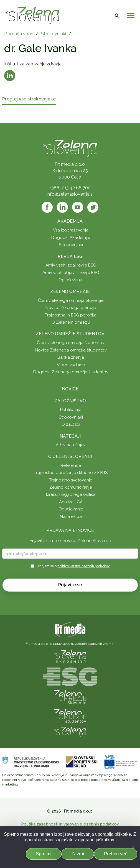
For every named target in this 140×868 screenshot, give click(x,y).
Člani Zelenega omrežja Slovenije (71, 300)
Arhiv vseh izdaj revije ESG (71, 265)
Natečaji (70, 436)
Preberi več (116, 854)
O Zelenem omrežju (71, 322)
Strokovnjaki (54, 34)
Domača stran (19, 34)
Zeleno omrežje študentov (70, 334)
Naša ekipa (71, 516)
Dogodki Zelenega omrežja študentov (71, 372)
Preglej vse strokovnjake (29, 99)
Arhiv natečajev (71, 445)
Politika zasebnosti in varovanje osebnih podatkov (70, 824)
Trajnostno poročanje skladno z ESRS (71, 473)
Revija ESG (70, 256)
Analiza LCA (71, 502)
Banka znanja (71, 357)
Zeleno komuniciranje (71, 487)
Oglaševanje (71, 280)
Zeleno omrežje (70, 291)
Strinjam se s (73, 566)
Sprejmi (44, 854)
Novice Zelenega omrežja (71, 308)
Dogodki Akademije (71, 238)
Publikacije (71, 410)
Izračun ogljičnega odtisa (71, 494)
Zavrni (78, 854)
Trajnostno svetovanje (71, 480)
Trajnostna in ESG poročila (71, 315)
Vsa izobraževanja (71, 230)
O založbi (71, 424)
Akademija (70, 221)
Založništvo (70, 401)
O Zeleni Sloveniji (70, 456)
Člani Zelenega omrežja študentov (71, 343)
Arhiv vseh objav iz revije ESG (71, 273)
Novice (70, 389)
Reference (71, 465)
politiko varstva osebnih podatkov (83, 566)
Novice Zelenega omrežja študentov (71, 350)
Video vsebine (71, 365)
